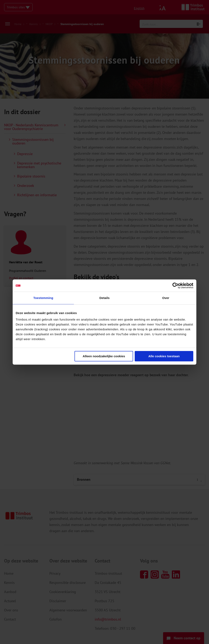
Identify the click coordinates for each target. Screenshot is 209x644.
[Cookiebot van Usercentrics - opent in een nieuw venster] (175, 286)
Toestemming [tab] (43, 298)
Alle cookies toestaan (164, 356)
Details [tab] (104, 298)
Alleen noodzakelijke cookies (104, 356)
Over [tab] (166, 298)
